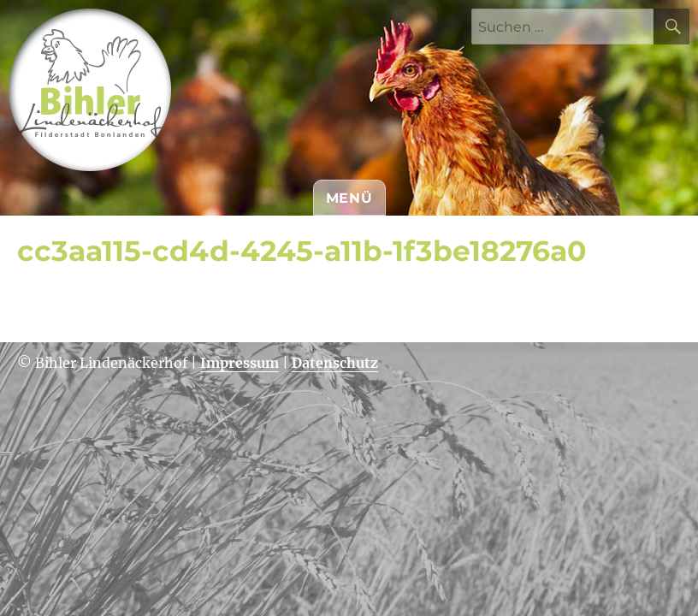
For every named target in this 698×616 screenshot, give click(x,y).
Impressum (240, 363)
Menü (349, 198)
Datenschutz (335, 363)
